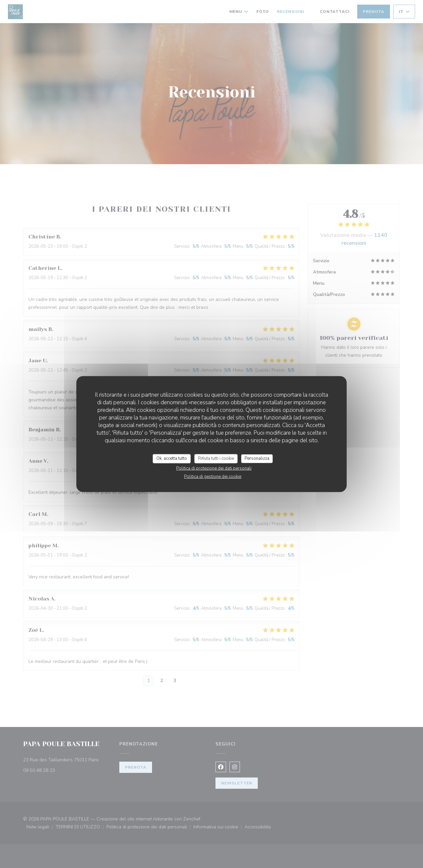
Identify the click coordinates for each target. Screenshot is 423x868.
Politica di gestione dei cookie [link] (213, 476)
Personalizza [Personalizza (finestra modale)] (257, 458)
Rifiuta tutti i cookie (216, 458)
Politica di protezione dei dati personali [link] (214, 468)
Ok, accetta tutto (172, 458)
